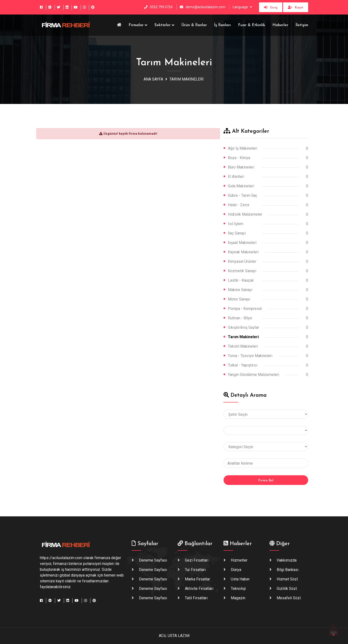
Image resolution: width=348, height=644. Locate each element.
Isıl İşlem (236, 224)
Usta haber (240, 579)
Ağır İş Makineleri (243, 148)
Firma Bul (266, 480)
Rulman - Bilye (240, 318)
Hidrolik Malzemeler (245, 214)
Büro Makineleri (241, 167)
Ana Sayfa (153, 79)
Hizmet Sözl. (288, 579)
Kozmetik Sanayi (242, 271)
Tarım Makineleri (186, 79)
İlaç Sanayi (237, 233)
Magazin (238, 598)
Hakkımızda (287, 560)
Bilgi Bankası (288, 570)
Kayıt (296, 7)
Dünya (236, 570)
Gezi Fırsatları (197, 560)
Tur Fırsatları (195, 570)
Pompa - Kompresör (245, 309)
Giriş (271, 7)
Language (241, 7)
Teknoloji (238, 589)
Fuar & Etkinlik (252, 25)
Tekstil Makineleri (243, 346)
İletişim (302, 25)
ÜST (333, 631)
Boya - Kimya (239, 158)
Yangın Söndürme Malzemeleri (254, 375)
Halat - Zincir (239, 205)
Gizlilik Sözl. (287, 589)
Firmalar (136, 25)
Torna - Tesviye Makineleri (250, 356)
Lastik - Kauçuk (241, 280)
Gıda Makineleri (241, 186)
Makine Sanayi (240, 290)
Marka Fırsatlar (197, 579)
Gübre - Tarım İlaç (243, 195)
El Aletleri (236, 177)
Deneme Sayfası (153, 560)
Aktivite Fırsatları (199, 589)
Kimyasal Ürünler (242, 261)
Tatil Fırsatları (196, 598)
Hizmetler (239, 560)
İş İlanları (222, 25)
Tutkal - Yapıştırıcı (243, 365)
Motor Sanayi (239, 299)
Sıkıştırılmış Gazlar (243, 327)
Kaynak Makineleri (243, 252)
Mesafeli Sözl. (289, 598)
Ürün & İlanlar (194, 25)
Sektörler (163, 25)
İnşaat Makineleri (242, 243)
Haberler (280, 25)
